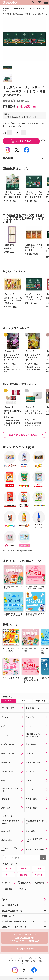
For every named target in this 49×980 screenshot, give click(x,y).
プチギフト (8, 869)
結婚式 (24, 869)
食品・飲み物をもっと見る (23, 435)
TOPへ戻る (25, 964)
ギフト (8, 875)
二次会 (39, 869)
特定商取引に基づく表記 (33, 961)
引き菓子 (39, 875)
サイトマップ (11, 958)
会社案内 (22, 958)
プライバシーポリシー (37, 958)
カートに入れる (21, 141)
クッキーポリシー (15, 961)
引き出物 (24, 875)
